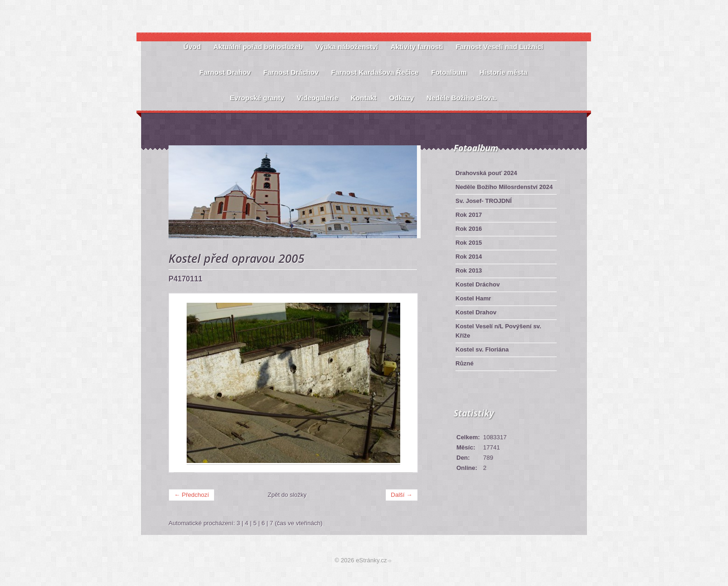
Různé (465, 363)
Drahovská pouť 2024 (486, 173)
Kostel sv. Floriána (482, 349)
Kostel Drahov (476, 312)
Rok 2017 (469, 215)
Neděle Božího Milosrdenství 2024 (504, 187)
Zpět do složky (287, 495)
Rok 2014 (469, 257)
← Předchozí (192, 495)
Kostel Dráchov (478, 284)
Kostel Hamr (473, 298)
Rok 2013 (469, 270)
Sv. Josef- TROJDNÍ (484, 201)
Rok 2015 (469, 243)
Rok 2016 (469, 229)
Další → (402, 495)
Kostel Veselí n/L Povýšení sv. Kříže (498, 331)
